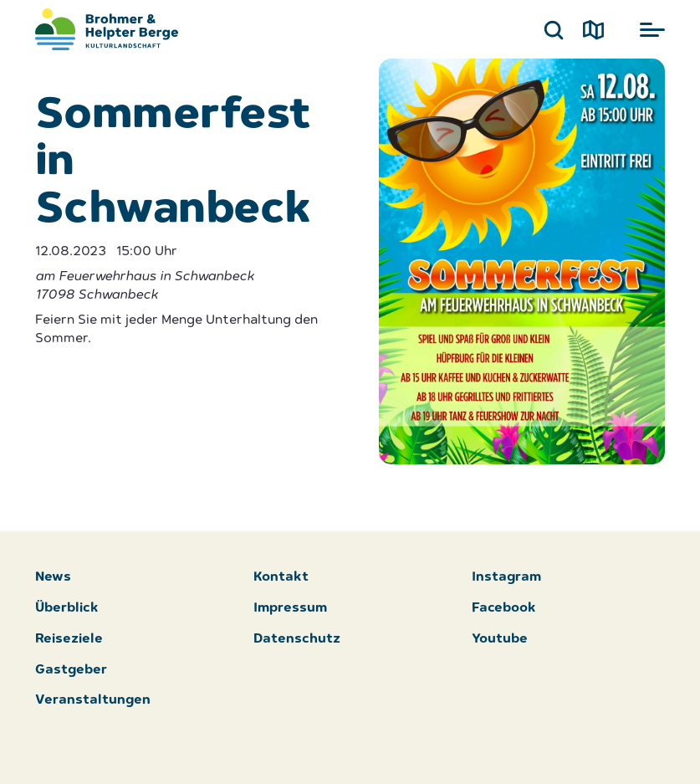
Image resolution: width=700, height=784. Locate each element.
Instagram (506, 578)
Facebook (504, 609)
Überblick (67, 609)
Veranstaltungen (93, 701)
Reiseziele (69, 640)
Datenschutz (297, 640)
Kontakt (281, 578)
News (53, 578)
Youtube (500, 640)
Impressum (290, 609)
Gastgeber (71, 671)
